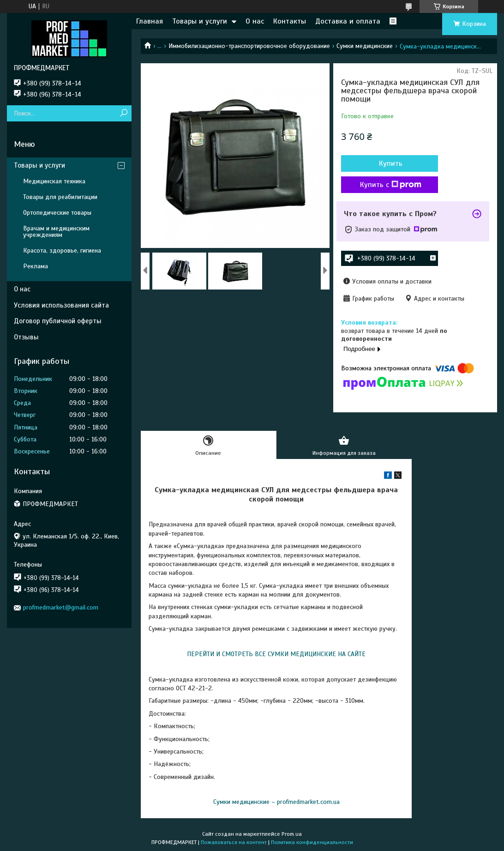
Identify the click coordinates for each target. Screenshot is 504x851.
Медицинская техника (54, 181)
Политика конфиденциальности (312, 842)
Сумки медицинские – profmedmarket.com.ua (276, 802)
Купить (391, 163)
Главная (150, 21)
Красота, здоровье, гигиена (62, 250)
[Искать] (123, 113)
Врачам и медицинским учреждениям (56, 232)
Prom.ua (292, 834)
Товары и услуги (200, 21)
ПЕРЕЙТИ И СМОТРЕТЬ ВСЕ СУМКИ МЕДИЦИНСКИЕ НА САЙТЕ (276, 654)
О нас (255, 21)
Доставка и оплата (348, 21)
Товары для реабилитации (60, 197)
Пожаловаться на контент (234, 842)
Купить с (391, 185)
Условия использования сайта (61, 305)
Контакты (290, 21)
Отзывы (26, 337)
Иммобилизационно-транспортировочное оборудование (249, 46)
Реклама (36, 266)
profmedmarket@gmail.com (61, 607)
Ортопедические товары (57, 213)
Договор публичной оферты (58, 321)
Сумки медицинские (365, 46)
